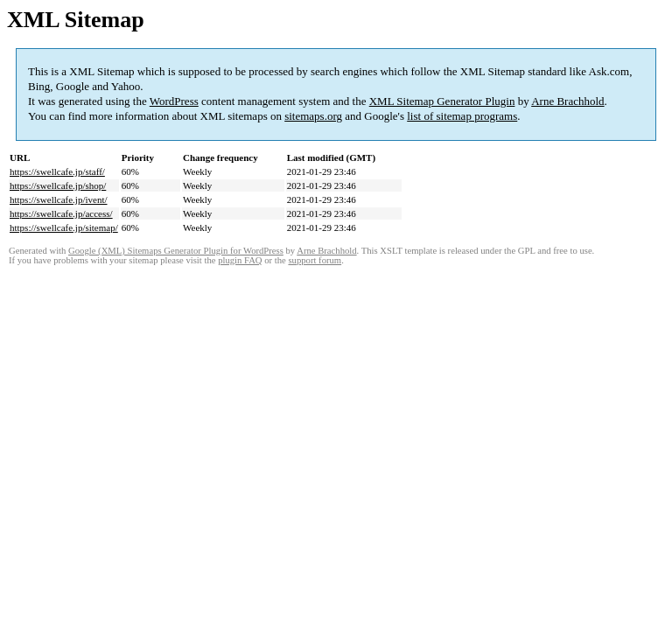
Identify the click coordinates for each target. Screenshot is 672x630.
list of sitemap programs (462, 116)
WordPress (174, 101)
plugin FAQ (240, 260)
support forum (315, 260)
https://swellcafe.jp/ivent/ (59, 199)
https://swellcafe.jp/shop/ (58, 185)
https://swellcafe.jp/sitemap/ (64, 227)
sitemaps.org (313, 116)
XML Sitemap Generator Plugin (442, 101)
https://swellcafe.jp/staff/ (57, 171)
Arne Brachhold (567, 101)
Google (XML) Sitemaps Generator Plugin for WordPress (176, 251)
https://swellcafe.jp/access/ (61, 213)
